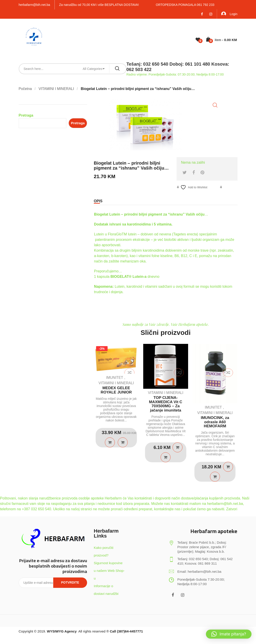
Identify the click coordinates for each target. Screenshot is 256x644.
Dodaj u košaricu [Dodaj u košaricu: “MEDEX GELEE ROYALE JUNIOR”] (110, 442)
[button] (215, 105)
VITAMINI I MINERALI (56, 89)
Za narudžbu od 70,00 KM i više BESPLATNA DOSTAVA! (99, 5)
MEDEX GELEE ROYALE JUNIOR (116, 390)
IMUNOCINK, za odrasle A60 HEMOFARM (215, 422)
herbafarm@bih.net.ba (35, 5)
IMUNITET (115, 378)
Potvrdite (70, 582)
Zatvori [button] (232, 509)
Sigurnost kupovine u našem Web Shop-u (109, 571)
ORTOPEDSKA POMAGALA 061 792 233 (185, 5)
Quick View (123, 442)
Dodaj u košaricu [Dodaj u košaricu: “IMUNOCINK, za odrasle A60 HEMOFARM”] (228, 467)
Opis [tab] (98, 201)
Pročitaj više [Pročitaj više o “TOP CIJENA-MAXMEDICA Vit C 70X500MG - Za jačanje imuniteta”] (178, 447)
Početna (25, 89)
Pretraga (26, 115)
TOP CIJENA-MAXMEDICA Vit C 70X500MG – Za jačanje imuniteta (165, 404)
